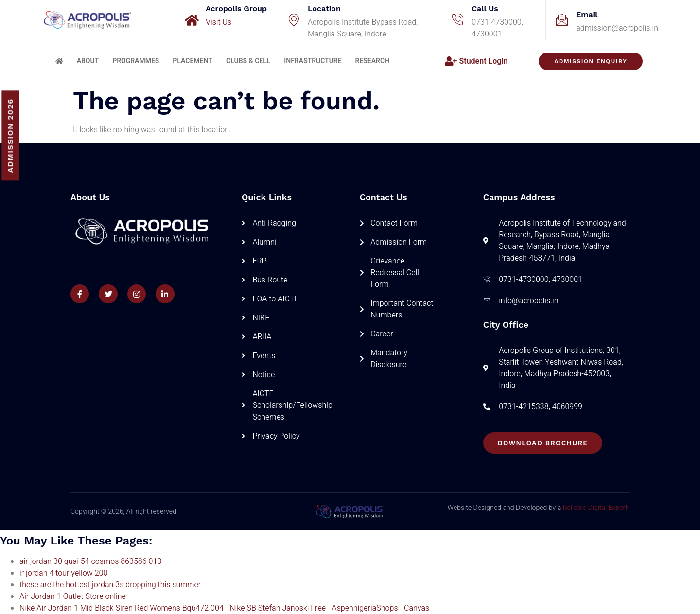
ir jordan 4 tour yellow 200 (63, 573)
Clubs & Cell (248, 61)
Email (587, 14)
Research (372, 61)
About (88, 61)
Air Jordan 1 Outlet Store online (73, 596)
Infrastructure (313, 61)
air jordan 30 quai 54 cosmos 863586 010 (90, 561)
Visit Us (219, 22)
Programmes (136, 61)
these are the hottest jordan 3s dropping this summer (110, 585)
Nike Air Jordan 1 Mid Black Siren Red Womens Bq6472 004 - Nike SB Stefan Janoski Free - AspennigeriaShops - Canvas (224, 608)
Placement (192, 61)
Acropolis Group (236, 9)
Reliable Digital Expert (595, 508)
